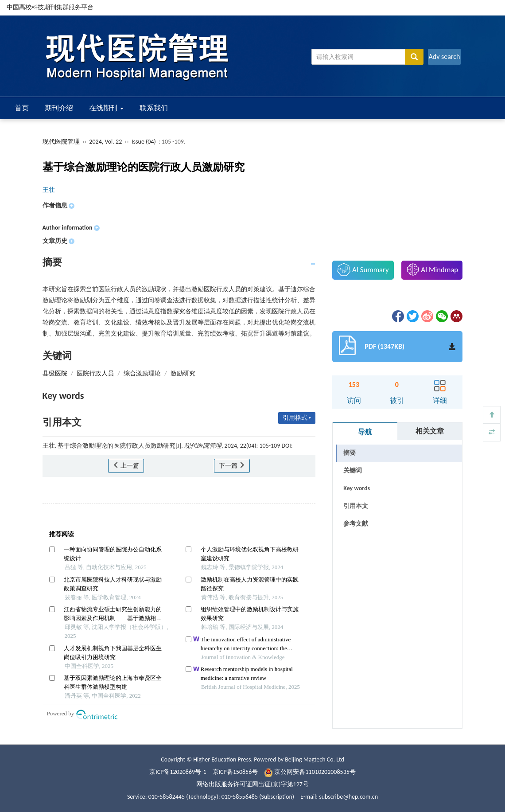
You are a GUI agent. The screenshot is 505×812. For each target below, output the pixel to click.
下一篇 (232, 466)
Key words (357, 488)
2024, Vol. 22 (106, 142)
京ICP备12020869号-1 (178, 772)
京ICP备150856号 (235, 772)
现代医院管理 (61, 142)
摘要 (350, 453)
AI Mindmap (432, 269)
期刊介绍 (59, 108)
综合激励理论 (142, 373)
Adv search (444, 57)
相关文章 (430, 431)
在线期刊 (106, 108)
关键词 (353, 470)
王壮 (49, 190)
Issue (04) (144, 142)
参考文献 (356, 524)
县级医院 (55, 373)
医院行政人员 (95, 373)
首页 (22, 108)
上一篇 (126, 466)
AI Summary (363, 269)
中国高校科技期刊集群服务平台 (50, 7)
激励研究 (183, 373)
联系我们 (154, 108)
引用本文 (356, 506)
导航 (365, 432)
